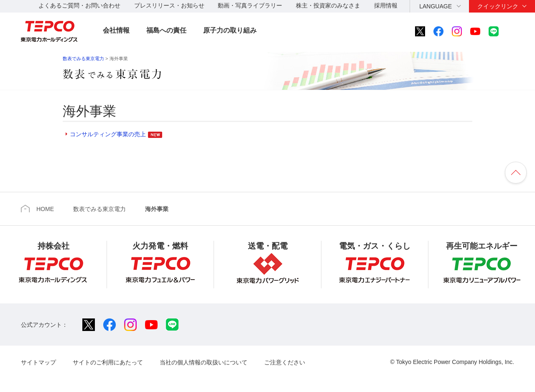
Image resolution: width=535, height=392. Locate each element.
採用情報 (386, 5)
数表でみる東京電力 (83, 59)
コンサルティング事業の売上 (108, 134)
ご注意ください (285, 362)
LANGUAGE (436, 6)
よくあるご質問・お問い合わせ (79, 5)
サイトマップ (38, 362)
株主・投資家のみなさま (328, 5)
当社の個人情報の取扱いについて (204, 362)
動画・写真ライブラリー (250, 5)
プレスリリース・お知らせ (169, 5)
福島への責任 (166, 30)
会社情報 (116, 30)
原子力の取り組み (230, 30)
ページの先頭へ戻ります (516, 173)
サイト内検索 (517, 31)
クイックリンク (498, 6)
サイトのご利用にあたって (108, 362)
